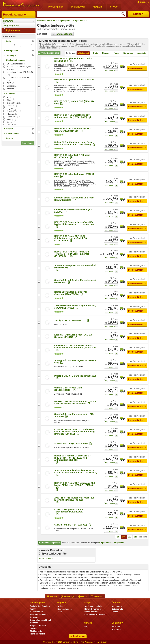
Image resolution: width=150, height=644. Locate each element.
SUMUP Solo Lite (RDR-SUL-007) (71, 444)
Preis (94, 53)
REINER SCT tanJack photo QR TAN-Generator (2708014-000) (73, 130)
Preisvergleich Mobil (39, 615)
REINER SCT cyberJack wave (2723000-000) (74, 175)
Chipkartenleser (13, 30)
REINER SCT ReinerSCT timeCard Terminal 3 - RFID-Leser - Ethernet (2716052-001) (72, 254)
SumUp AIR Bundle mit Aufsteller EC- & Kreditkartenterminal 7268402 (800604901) (76, 471)
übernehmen (27, 143)
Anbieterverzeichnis (93, 606)
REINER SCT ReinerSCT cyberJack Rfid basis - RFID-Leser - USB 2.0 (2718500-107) (75, 485)
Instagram (116, 629)
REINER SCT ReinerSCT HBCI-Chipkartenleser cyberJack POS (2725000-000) (71, 238)
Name (115, 53)
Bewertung (127, 53)
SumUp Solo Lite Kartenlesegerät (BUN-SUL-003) (75, 415)
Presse (115, 612)
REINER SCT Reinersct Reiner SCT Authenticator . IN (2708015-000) (72, 116)
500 (130, 537)
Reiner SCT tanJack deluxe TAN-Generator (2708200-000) (71, 293)
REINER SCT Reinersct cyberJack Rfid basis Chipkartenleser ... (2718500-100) (74, 223)
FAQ (86, 627)
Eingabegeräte (11, 26)
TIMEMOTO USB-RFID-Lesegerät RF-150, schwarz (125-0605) (75, 307)
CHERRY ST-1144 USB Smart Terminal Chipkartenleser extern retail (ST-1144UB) (75, 347)
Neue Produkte (37, 612)
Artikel (60, 606)
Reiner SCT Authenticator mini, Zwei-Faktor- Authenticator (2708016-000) (73, 143)
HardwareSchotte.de (46, 21)
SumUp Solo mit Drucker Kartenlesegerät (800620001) (75, 281)
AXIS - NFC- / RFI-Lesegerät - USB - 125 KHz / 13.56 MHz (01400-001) (74, 499)
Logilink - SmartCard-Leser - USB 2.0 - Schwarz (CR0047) (74, 336)
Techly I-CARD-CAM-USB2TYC (70, 320)
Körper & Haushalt (38, 626)
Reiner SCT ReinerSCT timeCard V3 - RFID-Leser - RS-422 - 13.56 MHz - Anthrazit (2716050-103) (73, 458)
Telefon (33, 628)
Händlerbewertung (93, 609)
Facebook (116, 627)
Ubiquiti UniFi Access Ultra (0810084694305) (68, 389)
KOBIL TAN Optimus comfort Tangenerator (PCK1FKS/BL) (69, 511)
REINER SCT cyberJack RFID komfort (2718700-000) (73, 60)
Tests (60, 612)
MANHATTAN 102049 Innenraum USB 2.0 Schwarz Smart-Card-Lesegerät (75, 402)
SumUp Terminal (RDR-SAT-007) (71, 525)
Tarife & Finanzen (38, 634)
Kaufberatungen (64, 609)
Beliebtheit (83, 53)
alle (135, 537)
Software (34, 623)
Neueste (105, 53)
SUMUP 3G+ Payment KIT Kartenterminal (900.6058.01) (75, 266)
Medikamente (36, 631)
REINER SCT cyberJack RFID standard (74, 80)
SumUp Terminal (46, 558)
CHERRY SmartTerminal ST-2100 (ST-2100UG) (73, 211)
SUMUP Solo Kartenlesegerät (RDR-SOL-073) (75, 362)
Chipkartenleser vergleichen (112, 543)
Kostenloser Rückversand (96, 615)
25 (118, 537)
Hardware (8, 21)
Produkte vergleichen (49, 53)
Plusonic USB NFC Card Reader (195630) (75, 376)
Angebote (140, 53)
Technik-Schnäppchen (40, 606)
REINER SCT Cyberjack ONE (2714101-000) (74, 102)
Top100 (33, 609)
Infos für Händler (92, 612)
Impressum (117, 606)
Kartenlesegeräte (62, 34)
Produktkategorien (15, 15)
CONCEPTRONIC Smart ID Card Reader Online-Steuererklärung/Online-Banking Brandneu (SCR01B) (74, 432)
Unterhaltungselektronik (41, 620)
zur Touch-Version (78, 636)
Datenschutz (117, 609)
